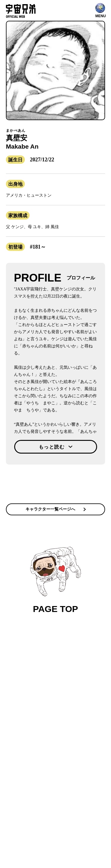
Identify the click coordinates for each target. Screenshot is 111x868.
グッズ (57, 672)
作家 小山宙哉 (35, 672)
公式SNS (27, 664)
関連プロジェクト (78, 664)
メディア (79, 656)
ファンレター (78, 672)
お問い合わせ (52, 679)
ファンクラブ (49, 664)
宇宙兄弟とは (57, 656)
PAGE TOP (56, 580)
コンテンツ (33, 656)
